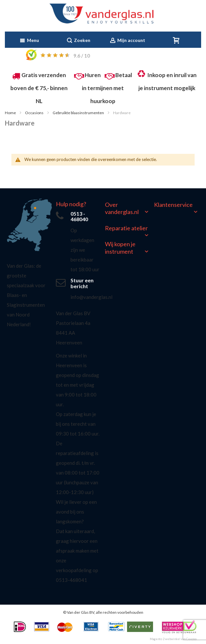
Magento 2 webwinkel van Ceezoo (173, 639)
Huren (93, 75)
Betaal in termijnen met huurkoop (107, 88)
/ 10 (82, 56)
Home (11, 113)
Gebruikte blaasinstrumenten (79, 113)
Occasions (35, 113)
